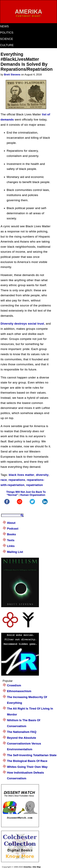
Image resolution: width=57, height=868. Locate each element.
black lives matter (21, 475)
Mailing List (15, 552)
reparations (17, 480)
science (6, 39)
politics (7, 32)
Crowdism (14, 685)
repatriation (35, 485)
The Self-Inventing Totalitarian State (32, 755)
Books (11, 534)
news (4, 26)
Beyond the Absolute (22, 738)
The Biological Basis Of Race (27, 761)
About (11, 523)
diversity (42, 475)
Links (11, 546)
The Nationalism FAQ (22, 732)
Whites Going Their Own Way (27, 767)
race (4, 480)
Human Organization (33, 495)
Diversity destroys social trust (22, 324)
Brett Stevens (12, 75)
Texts (11, 540)
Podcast (13, 529)
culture (7, 45)
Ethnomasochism (19, 691)
